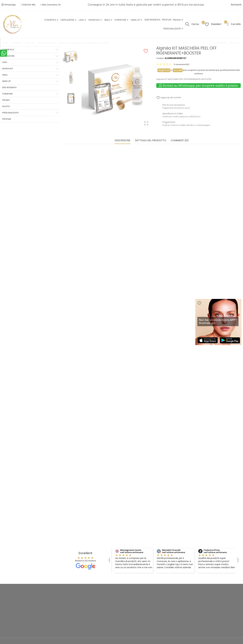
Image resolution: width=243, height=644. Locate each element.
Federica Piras (212, 549)
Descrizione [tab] (122, 140)
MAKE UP (137, 20)
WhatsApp (10, 5)
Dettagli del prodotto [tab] (151, 140)
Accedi (178, 70)
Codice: (160, 58)
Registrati (164, 70)
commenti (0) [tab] (180, 140)
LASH (83, 20)
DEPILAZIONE (69, 20)
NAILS (109, 20)
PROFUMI (166, 20)
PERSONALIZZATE (174, 29)
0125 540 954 (29, 5)
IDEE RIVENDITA (152, 20)
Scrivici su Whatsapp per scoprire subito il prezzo (199, 86)
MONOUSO (96, 20)
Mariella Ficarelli (171, 549)
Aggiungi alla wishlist (169, 97)
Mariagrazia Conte (131, 549)
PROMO (178, 20)
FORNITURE (122, 20)
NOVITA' (6, 106)
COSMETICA (52, 20)
